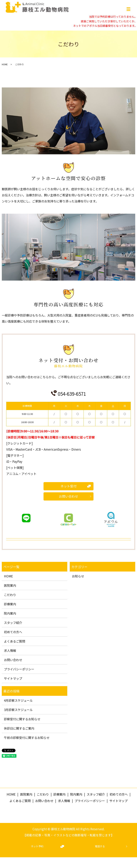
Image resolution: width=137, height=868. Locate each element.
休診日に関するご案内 (19, 728)
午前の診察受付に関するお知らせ (27, 738)
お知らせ (78, 576)
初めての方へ (13, 632)
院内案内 (10, 613)
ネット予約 (37, 846)
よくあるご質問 (15, 641)
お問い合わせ (68, 496)
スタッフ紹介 (13, 623)
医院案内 (10, 585)
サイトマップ (13, 678)
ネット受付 (68, 486)
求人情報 (10, 650)
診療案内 (10, 604)
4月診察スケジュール (18, 700)
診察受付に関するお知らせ (22, 719)
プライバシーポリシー (19, 669)
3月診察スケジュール (18, 710)
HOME (5, 64)
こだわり (10, 595)
